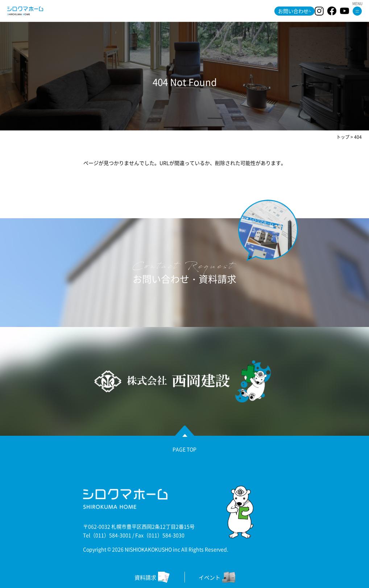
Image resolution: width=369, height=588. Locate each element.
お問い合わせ (293, 11)
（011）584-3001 (111, 535)
